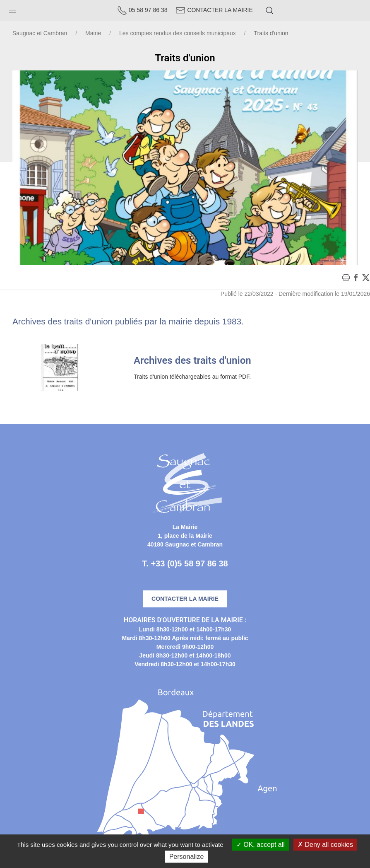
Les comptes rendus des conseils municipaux (178, 33)
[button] (12, 8)
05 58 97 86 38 (142, 10)
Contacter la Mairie (214, 10)
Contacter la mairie (185, 599)
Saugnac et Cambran (40, 33)
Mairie (93, 33)
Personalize (187, 857)
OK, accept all (261, 845)
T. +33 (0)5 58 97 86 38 (185, 563)
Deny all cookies (325, 845)
